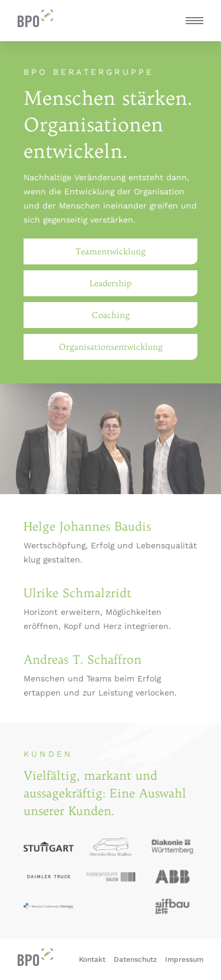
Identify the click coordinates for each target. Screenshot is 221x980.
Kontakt (92, 959)
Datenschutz (135, 959)
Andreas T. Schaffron (83, 659)
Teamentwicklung (111, 251)
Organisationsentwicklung (111, 347)
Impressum (184, 959)
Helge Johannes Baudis (87, 526)
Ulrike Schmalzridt (77, 593)
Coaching (111, 315)
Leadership (111, 283)
